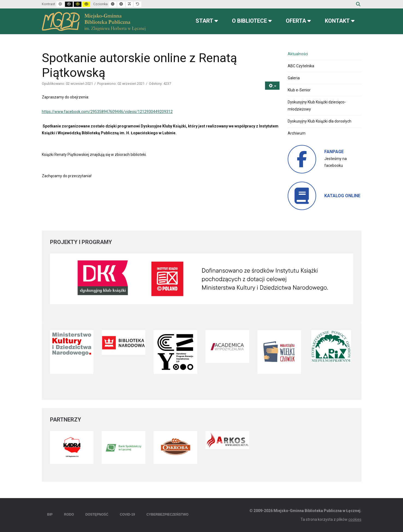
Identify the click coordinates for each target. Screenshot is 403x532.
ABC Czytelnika (301, 66)
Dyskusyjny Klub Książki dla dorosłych (320, 121)
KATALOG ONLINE (342, 196)
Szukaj (358, 4)
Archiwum (297, 133)
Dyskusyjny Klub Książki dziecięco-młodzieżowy (317, 105)
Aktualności (298, 54)
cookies (355, 519)
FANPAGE (334, 152)
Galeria (294, 78)
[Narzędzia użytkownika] (272, 86)
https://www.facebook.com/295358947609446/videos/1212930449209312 (107, 112)
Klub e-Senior (299, 90)
